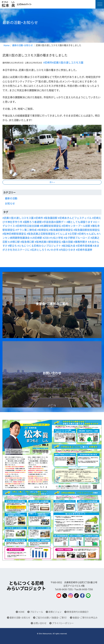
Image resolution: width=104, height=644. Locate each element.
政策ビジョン (55, 612)
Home (7, 45)
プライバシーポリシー (63, 623)
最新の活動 (11, 198)
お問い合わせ (40, 623)
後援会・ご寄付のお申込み (85, 618)
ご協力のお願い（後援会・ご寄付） (51, 618)
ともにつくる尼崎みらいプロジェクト (26, 586)
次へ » (52, 182)
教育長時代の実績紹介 (78, 612)
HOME (21, 612)
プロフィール (37, 612)
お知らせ (10, 203)
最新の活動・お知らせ (23, 45)
